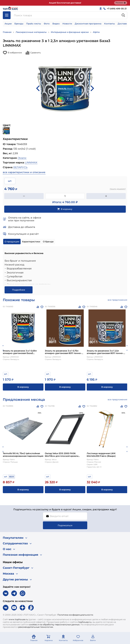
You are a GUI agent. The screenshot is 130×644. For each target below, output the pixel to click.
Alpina (96, 32)
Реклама (121, 3)
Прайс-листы (34, 24)
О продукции (12, 242)
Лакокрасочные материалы (31, 32)
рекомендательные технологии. (36, 627)
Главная (7, 32)
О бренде (48, 242)
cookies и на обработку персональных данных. (54, 624)
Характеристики (31, 242)
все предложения (117, 300)
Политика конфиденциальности (75, 615)
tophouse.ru (85, 622)
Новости (67, 24)
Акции (8, 24)
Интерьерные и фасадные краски (70, 32)
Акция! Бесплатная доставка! (65, 3)
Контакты (110, 24)
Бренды (19, 24)
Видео (56, 24)
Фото (47, 24)
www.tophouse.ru (18, 619)
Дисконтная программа (88, 24)
